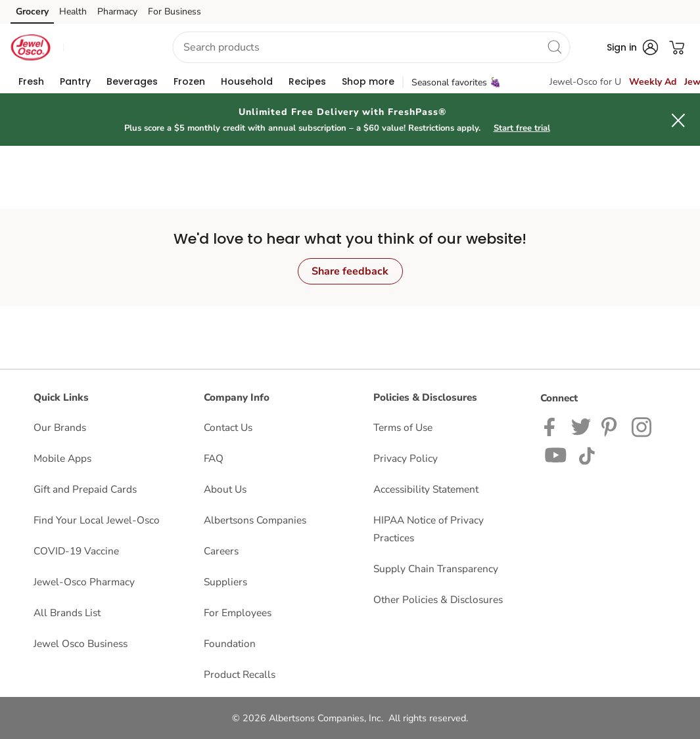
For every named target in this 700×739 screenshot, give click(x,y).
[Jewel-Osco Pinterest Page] (611, 426)
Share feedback (350, 271)
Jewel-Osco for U (585, 82)
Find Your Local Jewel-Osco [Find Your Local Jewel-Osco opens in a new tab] (97, 520)
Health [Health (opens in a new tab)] (73, 11)
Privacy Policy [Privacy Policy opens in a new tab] (406, 458)
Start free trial (522, 128)
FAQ (214, 458)
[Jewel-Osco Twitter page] (581, 426)
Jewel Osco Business (81, 643)
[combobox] (371, 47)
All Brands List (67, 613)
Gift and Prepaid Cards (85, 489)
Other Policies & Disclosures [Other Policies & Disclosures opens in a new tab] (438, 599)
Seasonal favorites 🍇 (456, 82)
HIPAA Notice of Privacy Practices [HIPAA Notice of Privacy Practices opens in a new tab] (429, 529)
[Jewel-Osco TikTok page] (587, 454)
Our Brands (60, 427)
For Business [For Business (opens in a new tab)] (175, 11)
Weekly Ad (653, 82)
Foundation (230, 643)
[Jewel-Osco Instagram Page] (642, 426)
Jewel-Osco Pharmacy (84, 582)
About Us (225, 489)
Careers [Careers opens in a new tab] (221, 551)
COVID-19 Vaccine (76, 551)
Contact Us (228, 427)
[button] (106, 48)
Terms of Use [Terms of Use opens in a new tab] (403, 427)
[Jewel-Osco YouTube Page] (556, 454)
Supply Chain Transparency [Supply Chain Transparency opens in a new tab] (436, 569)
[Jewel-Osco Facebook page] (552, 426)
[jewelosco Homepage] (30, 47)
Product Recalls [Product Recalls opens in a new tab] (240, 674)
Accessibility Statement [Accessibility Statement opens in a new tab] (426, 489)
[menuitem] (31, 81)
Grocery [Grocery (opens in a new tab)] (32, 11)
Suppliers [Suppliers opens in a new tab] (225, 582)
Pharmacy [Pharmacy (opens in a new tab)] (117, 11)
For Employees (238, 613)
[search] (554, 47)
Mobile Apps (62, 458)
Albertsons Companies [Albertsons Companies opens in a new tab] (255, 520)
